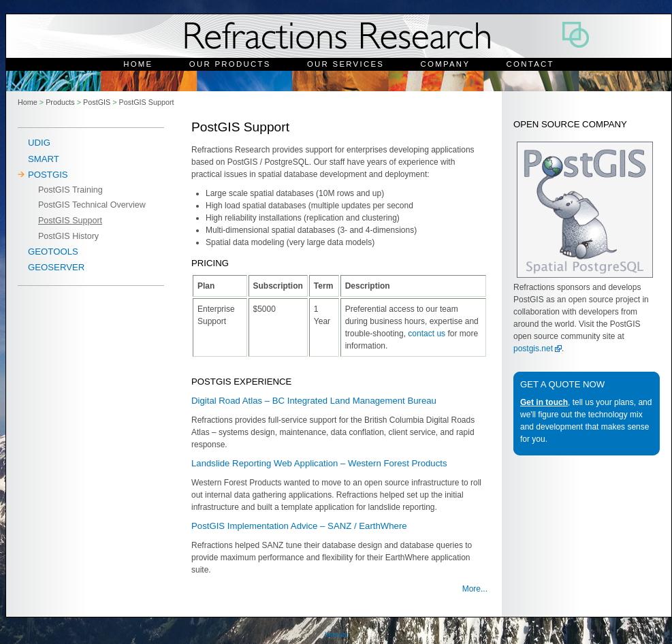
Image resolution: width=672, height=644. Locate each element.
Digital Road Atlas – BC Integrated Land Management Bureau (314, 401)
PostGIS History (68, 236)
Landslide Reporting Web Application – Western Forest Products (319, 463)
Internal (336, 635)
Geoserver (56, 267)
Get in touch (544, 402)
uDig (39, 143)
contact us (427, 334)
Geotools (53, 252)
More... (475, 589)
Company (446, 64)
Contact (530, 64)
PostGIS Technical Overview (92, 205)
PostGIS (97, 102)
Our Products (230, 64)
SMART (44, 159)
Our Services (346, 64)
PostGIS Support (147, 102)
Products (60, 102)
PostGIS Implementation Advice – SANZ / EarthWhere (299, 526)
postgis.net (533, 349)
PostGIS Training (70, 190)
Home (138, 64)
